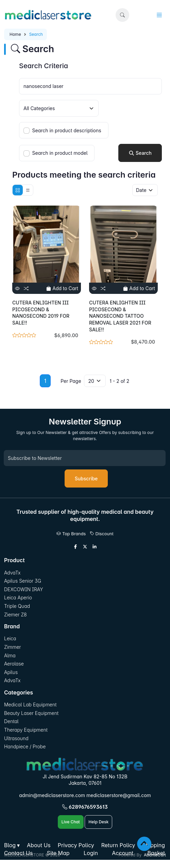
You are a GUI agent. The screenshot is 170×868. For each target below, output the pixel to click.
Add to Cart (62, 288)
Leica (10, 638)
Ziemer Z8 (15, 615)
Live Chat (71, 822)
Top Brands (71, 534)
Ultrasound (16, 738)
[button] (122, 15)
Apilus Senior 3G (23, 581)
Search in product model (60, 153)
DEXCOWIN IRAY (24, 589)
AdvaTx (12, 573)
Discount (102, 534)
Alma (10, 655)
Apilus (11, 672)
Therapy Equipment (26, 730)
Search (140, 153)
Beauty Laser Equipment (31, 713)
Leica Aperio (18, 597)
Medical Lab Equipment (30, 705)
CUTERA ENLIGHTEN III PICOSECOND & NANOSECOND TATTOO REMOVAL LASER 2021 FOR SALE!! (120, 316)
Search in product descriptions (67, 130)
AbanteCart (155, 855)
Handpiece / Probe (25, 746)
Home (15, 34)
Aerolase (14, 664)
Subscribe (86, 478)
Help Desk (98, 822)
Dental (11, 721)
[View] (17, 288)
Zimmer (13, 647)
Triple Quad (17, 606)
